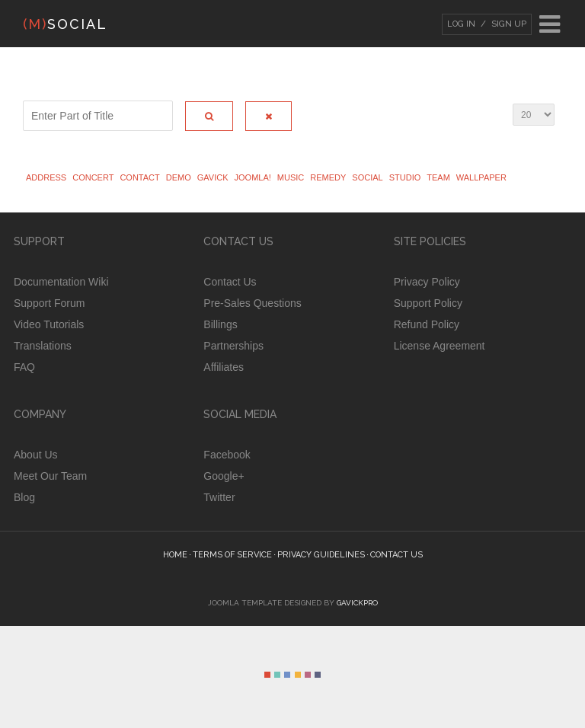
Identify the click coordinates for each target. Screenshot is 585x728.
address (46, 177)
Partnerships (233, 346)
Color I (267, 675)
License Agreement (440, 346)
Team (438, 177)
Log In (461, 24)
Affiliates (224, 367)
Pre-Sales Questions (252, 303)
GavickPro (357, 603)
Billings (220, 324)
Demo (179, 177)
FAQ (24, 367)
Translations (43, 346)
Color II (277, 675)
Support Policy (428, 303)
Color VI (318, 675)
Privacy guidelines (321, 555)
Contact (139, 177)
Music (291, 177)
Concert (93, 177)
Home (175, 555)
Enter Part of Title (23, 109)
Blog (24, 497)
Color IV (298, 675)
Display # (513, 109)
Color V (308, 675)
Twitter (219, 497)
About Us (36, 455)
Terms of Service (232, 555)
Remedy (328, 177)
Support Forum (49, 303)
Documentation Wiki (61, 282)
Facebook (227, 455)
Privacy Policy (427, 282)
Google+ (224, 476)
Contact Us (230, 282)
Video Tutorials (49, 324)
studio (405, 177)
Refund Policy (427, 324)
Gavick (213, 177)
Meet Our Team (50, 476)
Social (367, 177)
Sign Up (508, 24)
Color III (287, 675)
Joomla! (253, 177)
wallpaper (481, 177)
